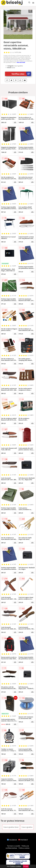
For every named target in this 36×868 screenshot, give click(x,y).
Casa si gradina (27, 827)
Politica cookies (24, 848)
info (15, 122)
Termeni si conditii (14, 846)
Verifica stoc (21, 74)
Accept (26, 866)
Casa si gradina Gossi (11, 827)
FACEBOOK (12, 840)
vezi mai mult (21, 62)
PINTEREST (23, 840)
